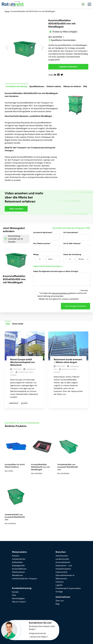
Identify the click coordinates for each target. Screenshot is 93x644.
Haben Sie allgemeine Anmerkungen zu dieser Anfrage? (62, 285)
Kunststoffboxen (19, 525)
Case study (18, 330)
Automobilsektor (63, 519)
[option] (25, 48)
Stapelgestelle (18, 522)
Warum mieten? (19, 558)
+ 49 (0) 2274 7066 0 (38, 593)
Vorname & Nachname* (46, 243)
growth (24, 409)
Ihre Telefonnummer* (46, 254)
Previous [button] (7, 48)
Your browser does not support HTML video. (68, 208)
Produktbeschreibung (17, 87)
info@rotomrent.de (37, 590)
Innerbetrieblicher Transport (25, 535)
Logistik (59, 541)
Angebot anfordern (68, 67)
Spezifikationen (38, 87)
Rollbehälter (17, 519)
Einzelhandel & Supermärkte (68, 545)
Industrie (60, 538)
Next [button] (42, 48)
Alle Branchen (62, 512)
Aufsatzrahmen (19, 515)
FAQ (8, 92)
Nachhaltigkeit (18, 555)
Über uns (60, 557)
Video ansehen (16, 215)
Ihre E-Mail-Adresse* (77, 254)
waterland (14, 409)
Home (7, 11)
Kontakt (15, 548)
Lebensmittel (61, 528)
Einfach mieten (55, 87)
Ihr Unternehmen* (77, 243)
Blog (8, 330)
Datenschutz (36, 639)
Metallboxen (17, 532)
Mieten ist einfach (74, 87)
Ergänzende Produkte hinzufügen (48, 272)
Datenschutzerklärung (60, 299)
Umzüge (59, 548)
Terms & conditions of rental (16, 642)
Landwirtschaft (62, 515)
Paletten (16, 512)
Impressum (49, 639)
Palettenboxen (18, 528)
